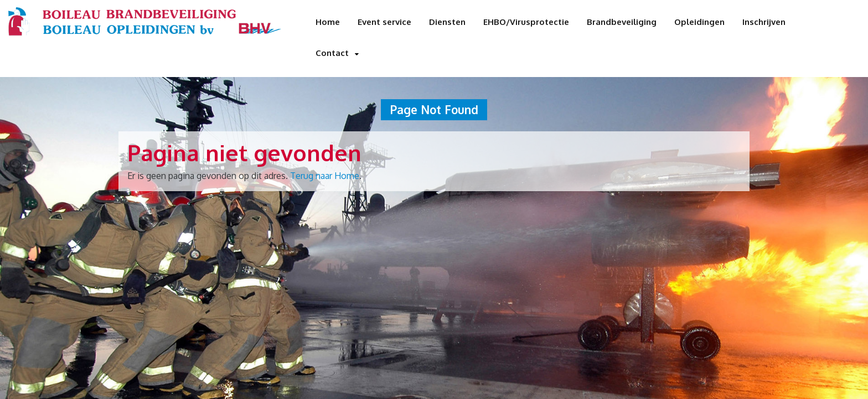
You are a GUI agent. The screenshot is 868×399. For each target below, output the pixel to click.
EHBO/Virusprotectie (526, 22)
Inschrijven (764, 22)
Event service (384, 22)
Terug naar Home (325, 176)
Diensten (447, 22)
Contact (332, 53)
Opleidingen (699, 22)
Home (328, 22)
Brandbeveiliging (622, 22)
